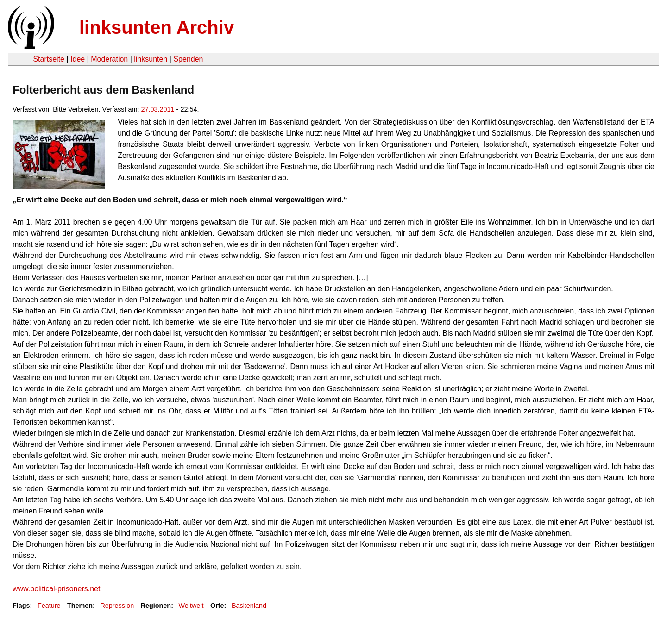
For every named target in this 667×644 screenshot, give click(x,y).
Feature (49, 606)
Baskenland (249, 606)
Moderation (109, 59)
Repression (117, 606)
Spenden (188, 59)
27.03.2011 (158, 109)
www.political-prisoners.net (56, 589)
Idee (78, 59)
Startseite (49, 59)
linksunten (151, 59)
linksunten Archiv (157, 27)
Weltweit (191, 606)
